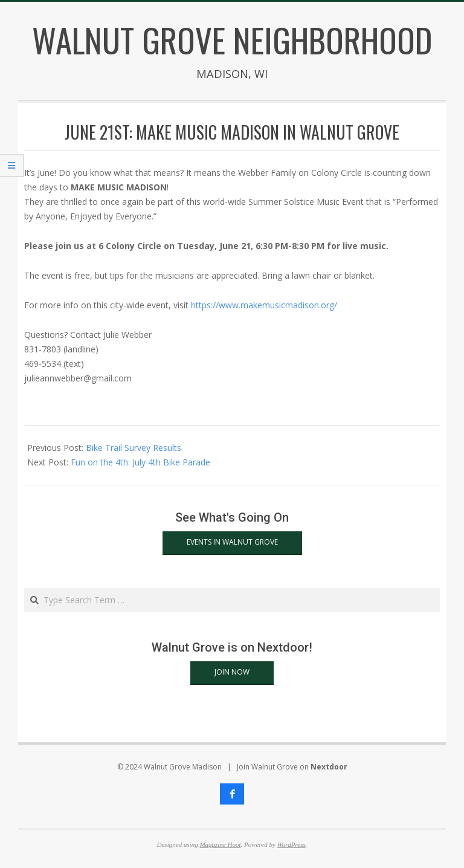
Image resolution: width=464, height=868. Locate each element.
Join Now (232, 672)
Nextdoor (329, 767)
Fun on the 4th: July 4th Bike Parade (140, 462)
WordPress (292, 844)
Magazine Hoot (220, 844)
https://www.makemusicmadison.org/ (264, 305)
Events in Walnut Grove (232, 542)
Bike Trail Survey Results (134, 448)
